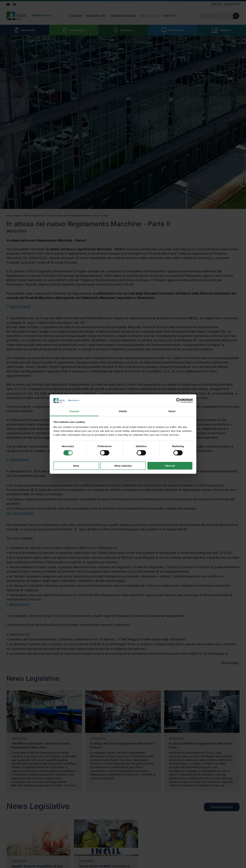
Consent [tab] (74, 411)
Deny (76, 466)
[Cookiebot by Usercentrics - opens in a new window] (178, 401)
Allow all (170, 466)
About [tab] (172, 411)
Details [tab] (123, 411)
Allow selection (123, 466)
